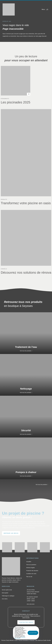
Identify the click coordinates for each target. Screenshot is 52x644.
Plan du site (29, 577)
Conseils (4, 269)
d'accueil (44, 36)
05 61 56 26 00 (31, 604)
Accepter (33, 633)
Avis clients (5, 599)
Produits (4, 199)
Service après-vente (7, 590)
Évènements (5, 99)
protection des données (20, 638)
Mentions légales (31, 568)
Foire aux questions (31, 565)
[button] (46, 9)
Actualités (29, 562)
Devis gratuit (5, 593)
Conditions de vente (31, 574)
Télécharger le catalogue (8, 596)
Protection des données (32, 571)
